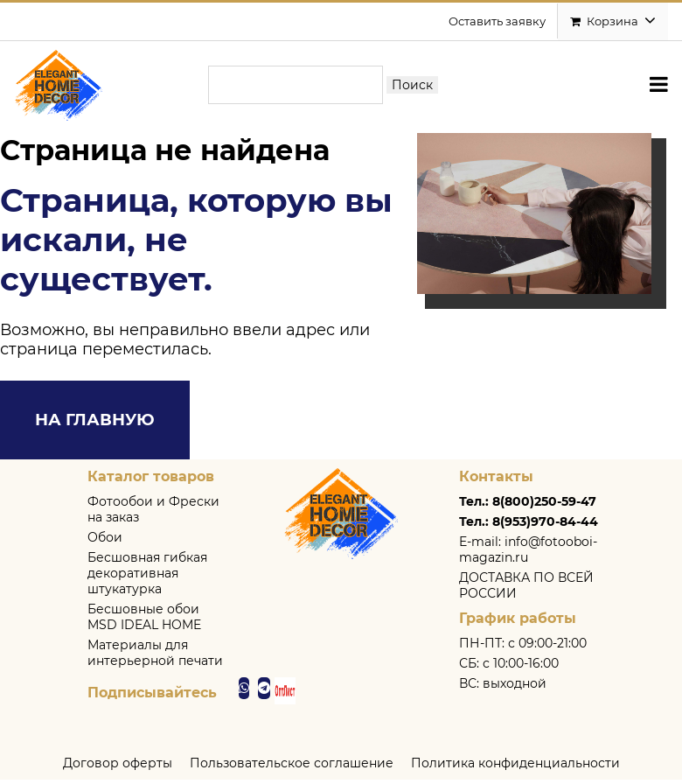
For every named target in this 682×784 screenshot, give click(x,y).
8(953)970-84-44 (545, 526)
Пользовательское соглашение (292, 767)
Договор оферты (118, 767)
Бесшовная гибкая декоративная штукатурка (147, 577)
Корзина (613, 22)
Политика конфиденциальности (515, 767)
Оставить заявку (497, 22)
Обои (105, 542)
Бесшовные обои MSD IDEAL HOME (144, 621)
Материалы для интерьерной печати (155, 657)
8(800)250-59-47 (544, 506)
